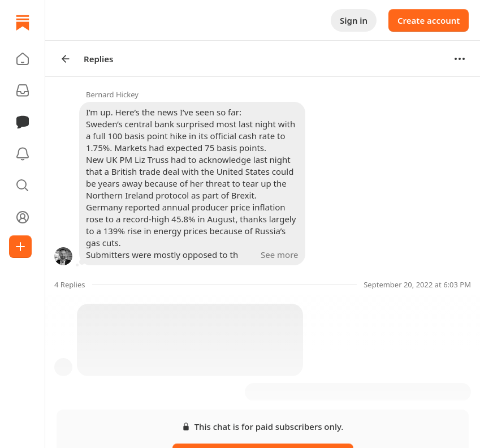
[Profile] (23, 217)
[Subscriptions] (23, 91)
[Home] (23, 23)
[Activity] (23, 154)
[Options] (460, 59)
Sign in (354, 20)
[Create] (20, 247)
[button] (23, 59)
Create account (429, 20)
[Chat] (23, 122)
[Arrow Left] (66, 59)
